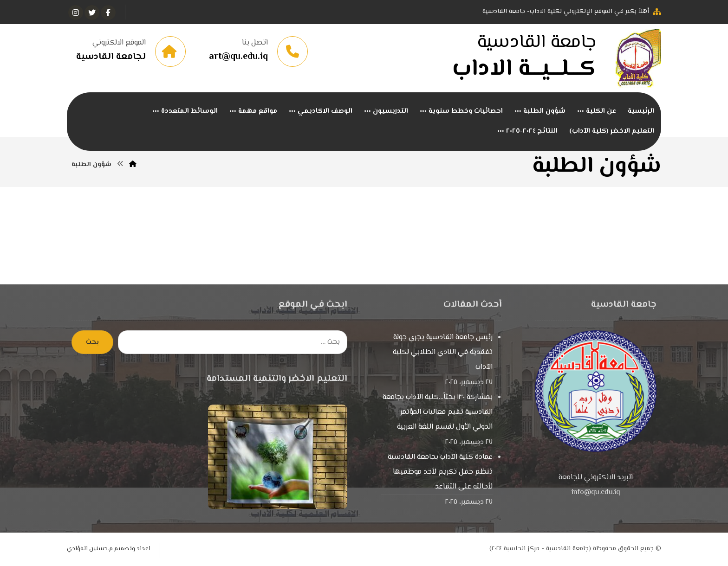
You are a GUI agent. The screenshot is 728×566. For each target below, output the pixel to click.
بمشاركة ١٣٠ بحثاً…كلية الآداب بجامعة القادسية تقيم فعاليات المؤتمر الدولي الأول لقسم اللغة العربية (438, 412)
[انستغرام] (76, 13)
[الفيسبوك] (108, 13)
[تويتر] (92, 13)
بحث (92, 342)
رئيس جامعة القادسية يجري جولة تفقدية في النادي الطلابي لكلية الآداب (443, 352)
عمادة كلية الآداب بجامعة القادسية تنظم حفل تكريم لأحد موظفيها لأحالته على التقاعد (440, 472)
